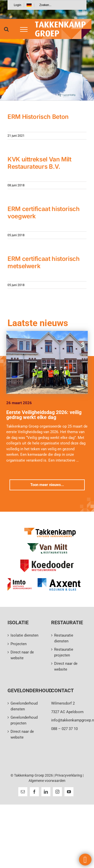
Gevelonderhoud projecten (24, 720)
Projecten (19, 644)
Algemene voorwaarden (47, 781)
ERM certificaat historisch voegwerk (44, 213)
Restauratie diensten (64, 638)
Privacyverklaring (69, 775)
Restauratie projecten (64, 652)
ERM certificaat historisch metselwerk (44, 262)
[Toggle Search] (6, 29)
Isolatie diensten (24, 635)
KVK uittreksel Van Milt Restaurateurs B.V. (39, 163)
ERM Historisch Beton (38, 117)
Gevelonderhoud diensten (24, 706)
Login (18, 5)
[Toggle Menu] (22, 29)
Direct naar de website (22, 655)
